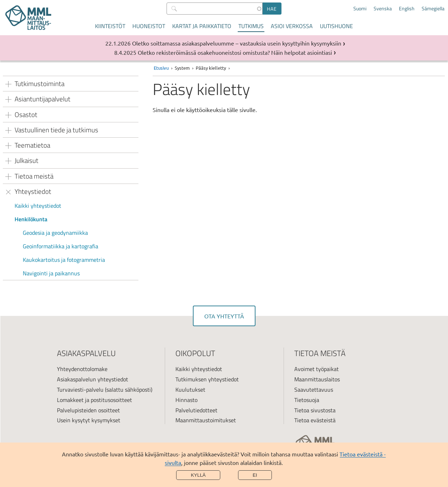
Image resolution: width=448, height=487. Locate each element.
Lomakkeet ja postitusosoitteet (94, 400)
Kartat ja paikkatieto (202, 26)
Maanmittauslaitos (317, 379)
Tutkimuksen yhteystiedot (207, 379)
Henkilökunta (31, 219)
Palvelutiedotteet (196, 410)
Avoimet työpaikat (317, 369)
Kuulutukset (190, 390)
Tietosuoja (307, 400)
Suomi (360, 9)
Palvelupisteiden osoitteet (88, 410)
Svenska (383, 9)
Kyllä (198, 475)
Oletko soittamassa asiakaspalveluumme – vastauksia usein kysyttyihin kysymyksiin (237, 43)
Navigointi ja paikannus (51, 273)
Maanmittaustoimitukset (206, 420)
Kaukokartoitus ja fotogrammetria (64, 260)
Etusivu (161, 68)
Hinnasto (186, 400)
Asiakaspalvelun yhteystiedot (93, 379)
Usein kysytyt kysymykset (89, 420)
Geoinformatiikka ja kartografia (60, 246)
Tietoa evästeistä (315, 420)
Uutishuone (336, 26)
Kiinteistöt (110, 26)
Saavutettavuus (314, 390)
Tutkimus (251, 26)
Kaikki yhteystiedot (38, 206)
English (407, 9)
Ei (255, 475)
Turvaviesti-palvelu (80, 390)
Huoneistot (149, 26)
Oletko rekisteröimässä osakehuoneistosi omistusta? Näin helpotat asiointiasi (235, 52)
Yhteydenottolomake (82, 369)
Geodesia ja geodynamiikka (55, 233)
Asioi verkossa (292, 26)
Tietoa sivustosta (315, 410)
